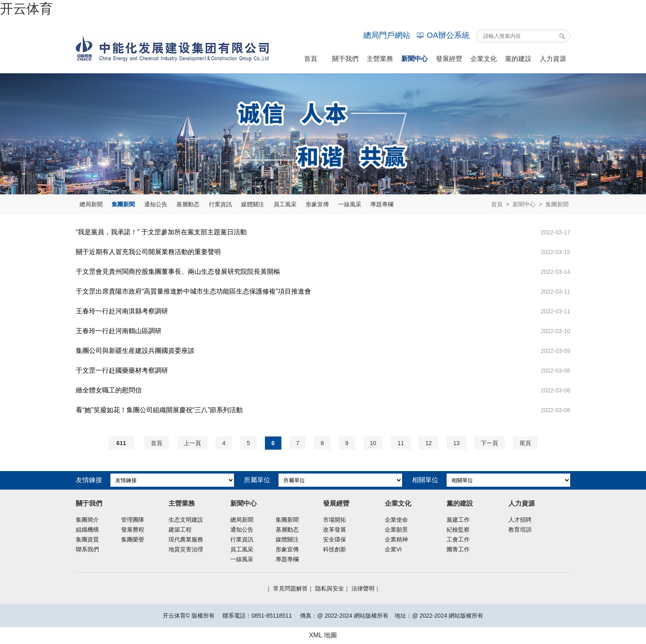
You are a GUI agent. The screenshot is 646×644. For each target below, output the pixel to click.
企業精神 (396, 539)
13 (456, 443)
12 (428, 443)
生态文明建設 (186, 520)
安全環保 (335, 539)
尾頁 (525, 443)
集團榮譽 (133, 539)
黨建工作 (458, 520)
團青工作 (458, 549)
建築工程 (180, 530)
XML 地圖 (323, 635)
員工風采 (285, 204)
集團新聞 (123, 204)
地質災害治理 (186, 549)
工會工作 (458, 539)
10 (373, 443)
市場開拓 (335, 520)
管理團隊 (133, 520)
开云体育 (26, 9)
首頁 (497, 204)
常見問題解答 (290, 588)
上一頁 (192, 443)
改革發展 (335, 530)
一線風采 (350, 204)
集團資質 (87, 539)
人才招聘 (520, 520)
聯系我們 (87, 549)
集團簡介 (87, 520)
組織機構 (87, 530)
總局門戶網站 (387, 35)
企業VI (393, 549)
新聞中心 (524, 204)
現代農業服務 (186, 539)
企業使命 (396, 520)
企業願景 (396, 530)
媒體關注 (253, 204)
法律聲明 (363, 588)
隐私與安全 (330, 588)
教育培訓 (520, 530)
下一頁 (489, 443)
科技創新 (335, 549)
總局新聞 (91, 204)
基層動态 (188, 204)
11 (401, 443)
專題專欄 (382, 204)
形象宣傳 (317, 204)
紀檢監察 (458, 530)
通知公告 (156, 204)
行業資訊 (220, 204)
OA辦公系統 (443, 35)
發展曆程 (133, 530)
